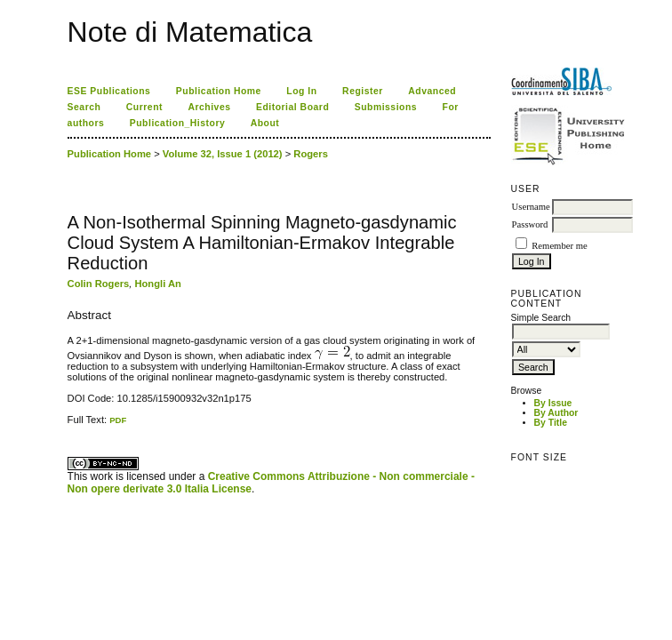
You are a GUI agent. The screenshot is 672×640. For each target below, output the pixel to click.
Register (363, 91)
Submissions (386, 107)
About (265, 123)
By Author (556, 413)
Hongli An (157, 284)
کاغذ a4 (69, 425)
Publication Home (219, 91)
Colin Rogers (99, 284)
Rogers (311, 154)
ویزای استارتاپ (72, 425)
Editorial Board (292, 107)
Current (144, 107)
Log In (301, 91)
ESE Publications (109, 91)
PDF (118, 420)
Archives (209, 107)
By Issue (553, 403)
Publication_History (177, 123)
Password (530, 224)
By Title (551, 423)
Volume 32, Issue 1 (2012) (223, 154)
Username (531, 207)
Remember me (559, 246)
